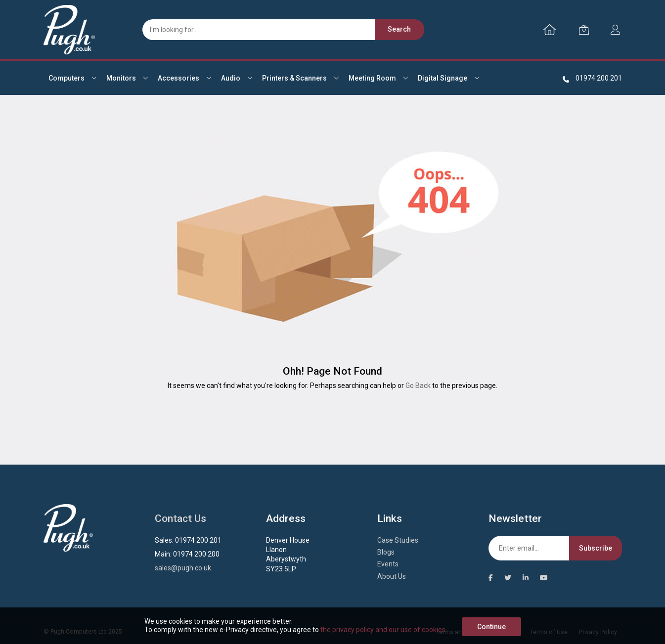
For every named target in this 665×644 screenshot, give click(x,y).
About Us (392, 576)
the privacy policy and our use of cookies (383, 630)
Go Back (418, 386)
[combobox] (278, 30)
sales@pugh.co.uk (183, 568)
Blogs (386, 552)
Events (388, 564)
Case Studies (398, 540)
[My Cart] (584, 30)
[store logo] (69, 30)
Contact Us (180, 518)
